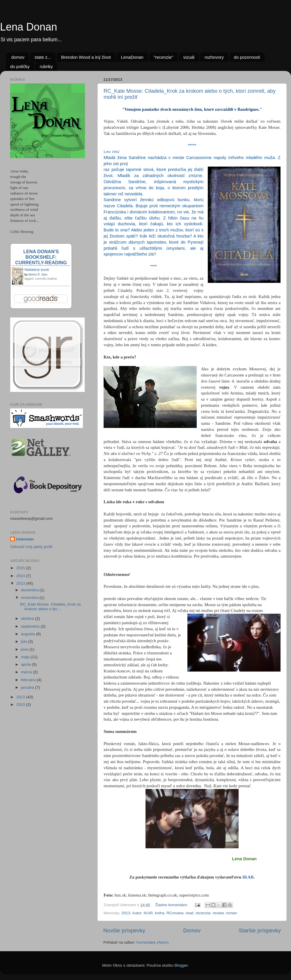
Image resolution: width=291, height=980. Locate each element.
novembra (30, 598)
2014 (21, 576)
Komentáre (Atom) (152, 942)
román (231, 913)
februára (29, 680)
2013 (126, 913)
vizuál (189, 57)
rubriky (46, 66)
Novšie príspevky (124, 930)
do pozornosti (247, 57)
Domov (192, 930)
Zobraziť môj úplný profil (31, 547)
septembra (31, 626)
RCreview (175, 913)
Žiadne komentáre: (172, 905)
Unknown (25, 539)
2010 (21, 705)
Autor (137, 913)
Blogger (181, 965)
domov (18, 57)
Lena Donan (29, 27)
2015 (21, 568)
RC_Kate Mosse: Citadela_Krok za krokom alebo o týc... (50, 607)
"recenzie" (163, 57)
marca (27, 672)
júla (25, 641)
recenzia (203, 913)
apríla (26, 664)
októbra (28, 618)
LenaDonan (132, 57)
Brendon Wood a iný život (86, 57)
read (190, 913)
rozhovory (214, 57)
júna (25, 649)
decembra (30, 590)
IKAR (248, 877)
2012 (21, 697)
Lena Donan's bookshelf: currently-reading (41, 257)
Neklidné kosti (37, 270)
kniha (159, 913)
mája (26, 657)
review (218, 913)
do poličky (20, 66)
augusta (29, 634)
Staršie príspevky (260, 930)
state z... (43, 57)
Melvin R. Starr (38, 275)
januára (28, 687)
